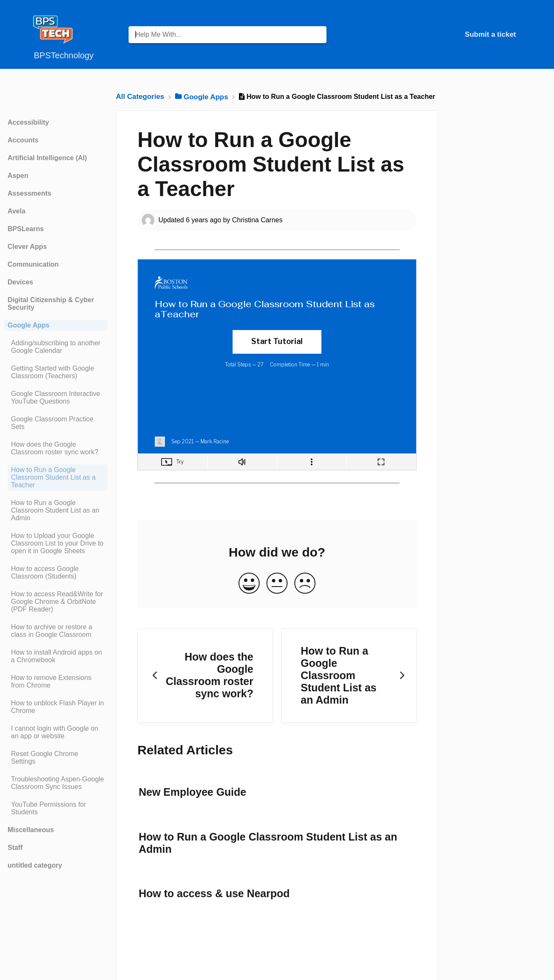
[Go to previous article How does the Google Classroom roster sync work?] (205, 676)
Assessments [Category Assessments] (29, 193)
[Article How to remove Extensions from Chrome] (56, 682)
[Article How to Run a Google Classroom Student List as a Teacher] (56, 478)
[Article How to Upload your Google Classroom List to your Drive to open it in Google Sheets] (56, 543)
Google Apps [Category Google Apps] (29, 325)
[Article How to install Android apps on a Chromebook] (56, 656)
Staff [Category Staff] (15, 848)
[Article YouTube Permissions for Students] (56, 808)
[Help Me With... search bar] (228, 35)
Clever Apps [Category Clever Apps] (27, 247)
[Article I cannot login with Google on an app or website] (56, 732)
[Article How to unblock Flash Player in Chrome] (56, 707)
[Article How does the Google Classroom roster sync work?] (56, 448)
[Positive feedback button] (249, 584)
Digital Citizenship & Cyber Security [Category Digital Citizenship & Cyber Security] (51, 304)
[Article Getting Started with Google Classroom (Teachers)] (56, 372)
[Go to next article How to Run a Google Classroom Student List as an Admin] (349, 676)
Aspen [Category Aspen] (18, 176)
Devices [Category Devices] (21, 282)
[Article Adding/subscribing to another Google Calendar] (56, 347)
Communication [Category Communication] (33, 264)
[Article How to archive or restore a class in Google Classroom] (56, 631)
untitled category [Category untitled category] (35, 865)
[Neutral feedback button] (277, 584)
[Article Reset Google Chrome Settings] (56, 758)
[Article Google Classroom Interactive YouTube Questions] (56, 398)
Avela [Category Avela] (16, 211)
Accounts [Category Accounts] (23, 140)
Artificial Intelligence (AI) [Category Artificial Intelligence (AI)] (47, 158)
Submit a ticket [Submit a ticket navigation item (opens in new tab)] (490, 34)
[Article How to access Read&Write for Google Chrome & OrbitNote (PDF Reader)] (56, 602)
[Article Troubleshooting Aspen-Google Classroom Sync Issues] (56, 783)
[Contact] (522, 34)
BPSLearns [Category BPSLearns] (26, 229)
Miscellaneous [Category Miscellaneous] (31, 830)
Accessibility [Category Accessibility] (28, 122)
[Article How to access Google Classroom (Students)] (56, 573)
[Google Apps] (203, 97)
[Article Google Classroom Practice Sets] (56, 423)
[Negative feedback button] (305, 584)
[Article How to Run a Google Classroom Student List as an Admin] (56, 510)
